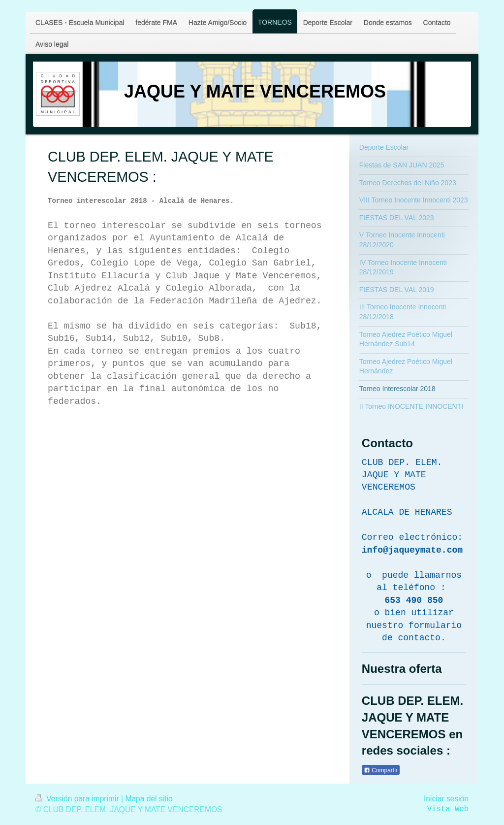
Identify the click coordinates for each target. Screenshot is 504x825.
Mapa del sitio (149, 799)
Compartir (381, 770)
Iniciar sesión (446, 799)
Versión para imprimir (78, 799)
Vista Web (448, 809)
